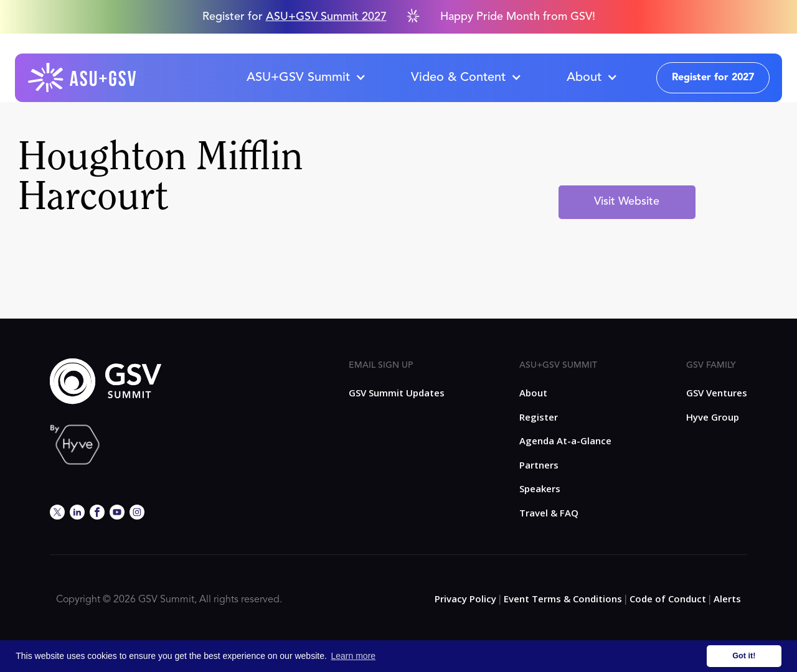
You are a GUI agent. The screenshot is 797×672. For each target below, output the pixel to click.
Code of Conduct (668, 599)
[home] (83, 78)
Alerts (727, 599)
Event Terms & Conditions (563, 599)
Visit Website (627, 202)
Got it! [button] (744, 656)
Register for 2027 (713, 78)
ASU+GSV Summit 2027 (326, 17)
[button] (306, 78)
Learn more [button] (354, 656)
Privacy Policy (465, 599)
